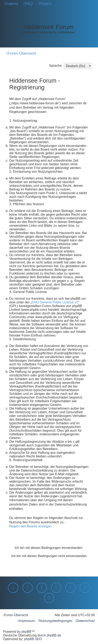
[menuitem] (11, 4)
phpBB (26, 632)
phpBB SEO (33, 639)
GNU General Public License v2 (55, 302)
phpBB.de (54, 635)
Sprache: (56, 66)
